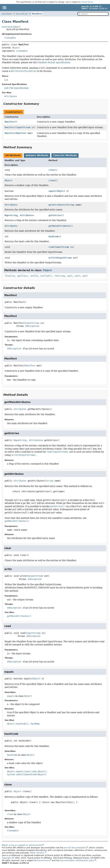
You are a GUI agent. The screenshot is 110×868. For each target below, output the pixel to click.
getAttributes (57, 205)
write (52, 258)
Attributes (11, 205)
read (51, 247)
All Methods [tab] (13, 155)
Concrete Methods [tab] (65, 155)
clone (52, 180)
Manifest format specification (54, 62)
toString (60, 276)
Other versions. (37, 853)
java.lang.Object (11, 27)
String (70, 205)
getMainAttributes (59, 226)
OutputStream (64, 258)
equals (52, 191)
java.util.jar (22, 14)
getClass (23, 276)
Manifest (37, 14)
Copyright (7, 858)
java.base (7, 14)
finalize (10, 276)
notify (34, 276)
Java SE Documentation (75, 848)
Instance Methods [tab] (37, 155)
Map (7, 215)
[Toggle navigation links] (4, 8)
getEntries (55, 215)
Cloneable (10, 38)
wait (70, 276)
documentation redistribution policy (77, 860)
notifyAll (46, 276)
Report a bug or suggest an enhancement (22, 845)
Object (16, 48)
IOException (32, 326)
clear (52, 170)
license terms (87, 2)
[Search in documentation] (93, 14)
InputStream (23, 127)
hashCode (54, 236)
